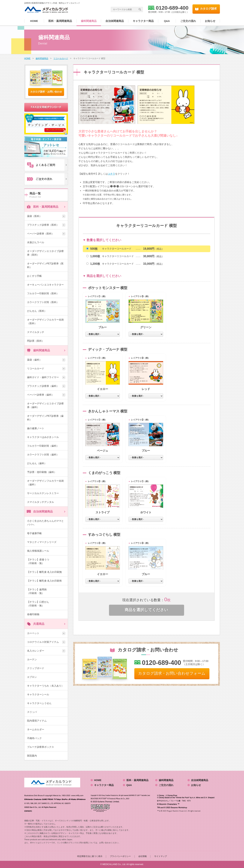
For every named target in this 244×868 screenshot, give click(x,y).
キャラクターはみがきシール (43, 437)
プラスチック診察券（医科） (43, 225)
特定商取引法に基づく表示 (90, 856)
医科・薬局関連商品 (60, 21)
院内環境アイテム (37, 721)
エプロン (32, 677)
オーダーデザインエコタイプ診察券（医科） (45, 253)
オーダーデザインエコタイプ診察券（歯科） (45, 405)
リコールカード (36, 368)
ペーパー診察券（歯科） (41, 395)
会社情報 (143, 856)
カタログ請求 (208, 9)
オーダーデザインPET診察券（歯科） (45, 418)
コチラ (111, 174)
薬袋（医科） (34, 216)
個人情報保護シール (38, 551)
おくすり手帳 (34, 276)
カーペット (33, 633)
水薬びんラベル (36, 242)
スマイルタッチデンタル (41, 502)
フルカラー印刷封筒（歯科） (43, 446)
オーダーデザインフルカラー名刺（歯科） (45, 483)
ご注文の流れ (188, 21)
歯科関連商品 (89, 21)
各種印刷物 (33, 614)
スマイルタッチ (36, 332)
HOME (34, 21)
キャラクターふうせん (39, 703)
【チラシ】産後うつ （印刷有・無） (44, 561)
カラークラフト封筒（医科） (43, 302)
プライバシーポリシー (120, 856)
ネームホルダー (36, 729)
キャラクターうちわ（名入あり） (45, 686)
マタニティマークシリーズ (42, 542)
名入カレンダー (36, 651)
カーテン (32, 659)
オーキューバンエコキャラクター (45, 285)
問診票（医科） (36, 341)
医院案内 (32, 756)
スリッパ (32, 712)
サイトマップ (161, 856)
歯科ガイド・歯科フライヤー (43, 377)
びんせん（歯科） (37, 463)
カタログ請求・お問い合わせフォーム (172, 673)
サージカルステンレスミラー (43, 493)
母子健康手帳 (34, 533)
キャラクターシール (38, 694)
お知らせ (210, 21)
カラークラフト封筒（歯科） (43, 455)
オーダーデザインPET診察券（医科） (45, 265)
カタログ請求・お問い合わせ (46, 92)
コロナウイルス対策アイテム (43, 642)
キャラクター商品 (143, 21)
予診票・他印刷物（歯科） (42, 472)
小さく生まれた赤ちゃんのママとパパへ (45, 523)
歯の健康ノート (36, 428)
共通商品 (39, 624)
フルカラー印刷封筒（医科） (43, 293)
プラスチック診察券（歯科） (43, 386)
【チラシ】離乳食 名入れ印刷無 (45, 572)
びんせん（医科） (37, 311)
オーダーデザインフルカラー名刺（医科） (45, 321)
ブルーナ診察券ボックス (41, 747)
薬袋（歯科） (34, 360)
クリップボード (36, 668)
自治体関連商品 (115, 21)
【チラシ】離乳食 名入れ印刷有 (45, 581)
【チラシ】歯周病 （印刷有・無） (44, 591)
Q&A (167, 21)
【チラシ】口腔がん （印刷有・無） (44, 604)
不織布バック (34, 738)
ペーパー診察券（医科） (41, 234)
